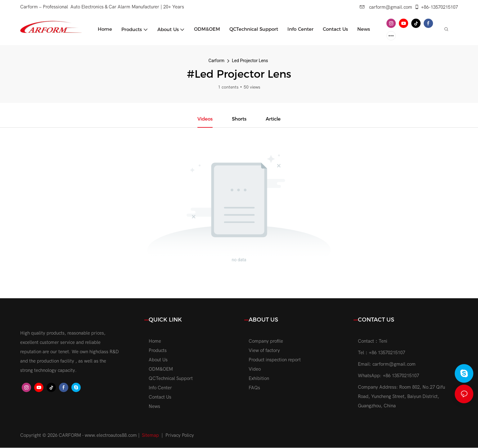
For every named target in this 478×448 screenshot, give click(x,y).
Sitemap (150, 436)
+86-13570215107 (436, 7)
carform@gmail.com (386, 7)
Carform (216, 61)
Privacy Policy (180, 436)
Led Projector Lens (250, 61)
